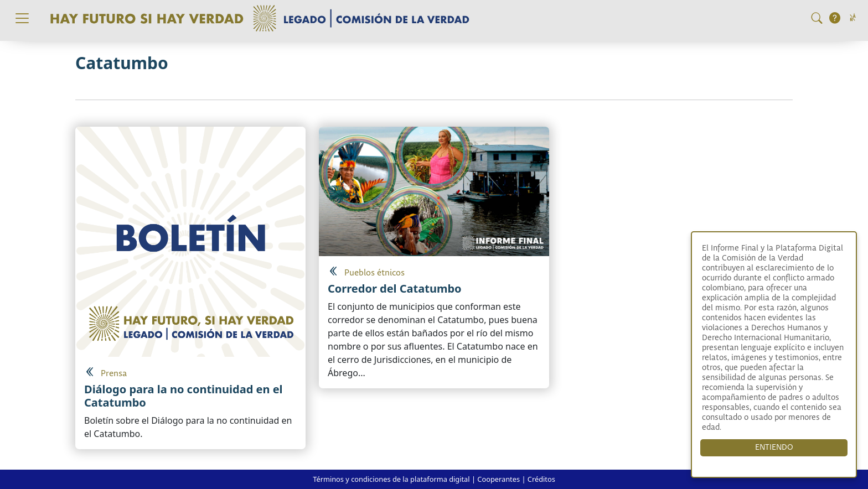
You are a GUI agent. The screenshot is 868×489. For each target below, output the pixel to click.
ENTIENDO (774, 448)
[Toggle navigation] (22, 18)
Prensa (114, 374)
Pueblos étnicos (374, 273)
